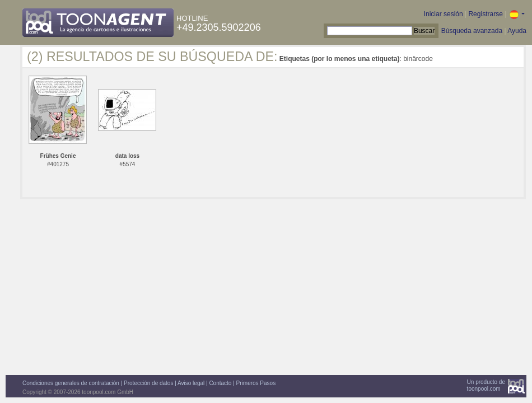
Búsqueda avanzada (472, 31)
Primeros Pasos (256, 383)
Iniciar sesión (444, 14)
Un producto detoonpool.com (486, 385)
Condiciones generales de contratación (71, 383)
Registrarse (485, 14)
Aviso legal (191, 383)
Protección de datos (148, 383)
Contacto (220, 383)
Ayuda (517, 31)
